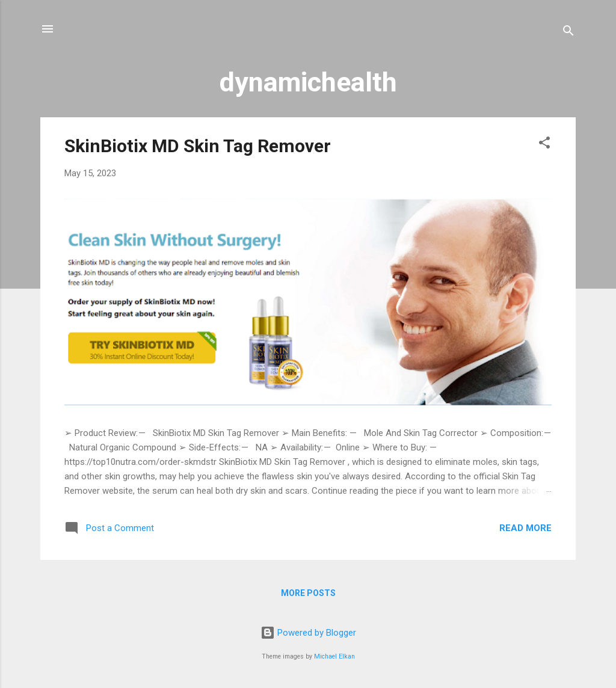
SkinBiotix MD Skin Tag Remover (198, 146)
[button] (544, 145)
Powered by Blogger (308, 633)
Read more (525, 528)
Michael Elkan (334, 656)
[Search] (568, 33)
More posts (308, 593)
